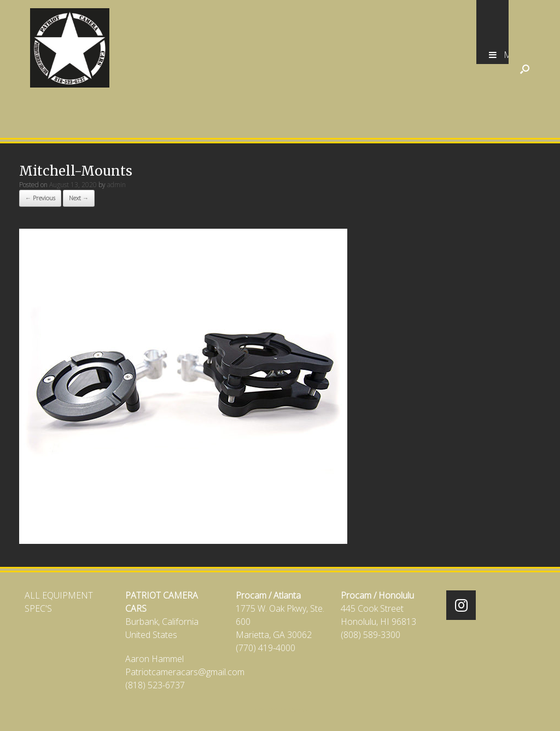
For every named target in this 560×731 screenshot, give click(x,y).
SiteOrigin (273, 710)
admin (116, 185)
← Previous (40, 198)
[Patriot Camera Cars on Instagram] (461, 605)
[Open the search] (525, 69)
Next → (79, 198)
